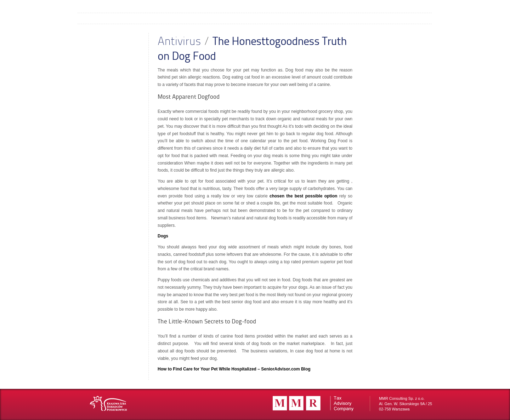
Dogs (163, 236)
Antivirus (179, 41)
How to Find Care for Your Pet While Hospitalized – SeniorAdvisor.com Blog (234, 369)
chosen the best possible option (303, 196)
